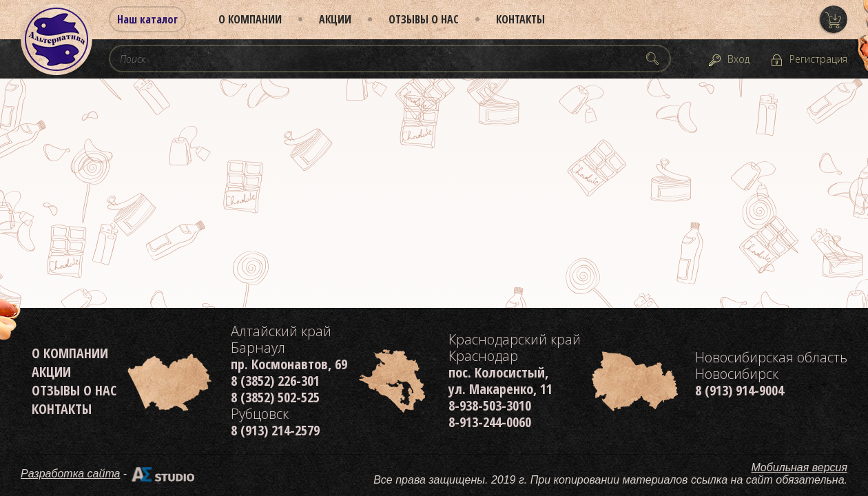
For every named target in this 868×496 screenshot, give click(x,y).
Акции (335, 19)
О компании (250, 19)
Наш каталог (147, 19)
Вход (738, 59)
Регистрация (818, 59)
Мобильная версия (800, 467)
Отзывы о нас (424, 19)
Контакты (520, 19)
